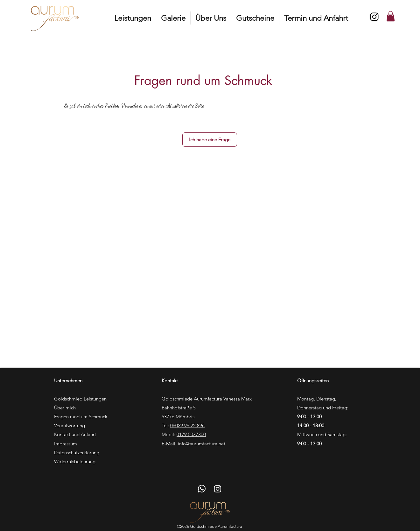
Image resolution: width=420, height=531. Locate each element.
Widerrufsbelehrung (75, 461)
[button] (133, 18)
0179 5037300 (191, 434)
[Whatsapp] (202, 489)
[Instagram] (374, 17)
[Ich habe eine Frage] (210, 140)
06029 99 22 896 (187, 425)
